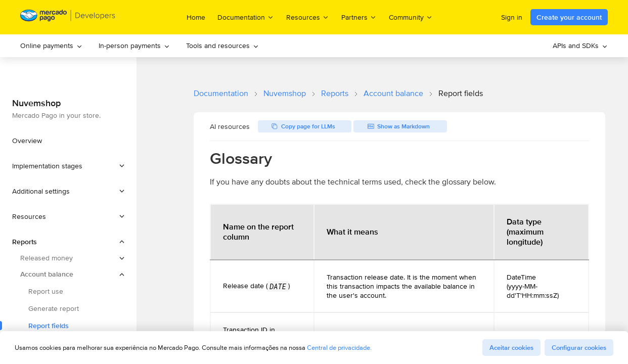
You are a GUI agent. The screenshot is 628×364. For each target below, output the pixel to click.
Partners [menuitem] (359, 17)
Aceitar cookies (511, 348)
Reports (335, 93)
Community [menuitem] (411, 17)
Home (196, 17)
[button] (68, 166)
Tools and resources (222, 45)
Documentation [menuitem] (246, 17)
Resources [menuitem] (308, 17)
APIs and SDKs (580, 45)
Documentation (221, 93)
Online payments (51, 45)
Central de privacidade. (339, 348)
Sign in (512, 17)
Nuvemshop (285, 93)
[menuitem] (51, 46)
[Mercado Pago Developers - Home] (68, 17)
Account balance (393, 93)
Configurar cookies (579, 348)
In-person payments (134, 45)
